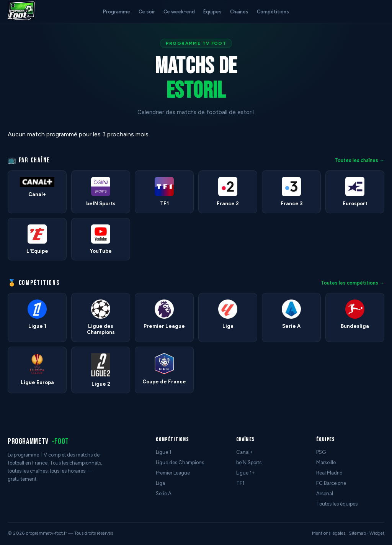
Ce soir (147, 12)
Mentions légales (329, 533)
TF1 (240, 483)
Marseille (326, 462)
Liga (160, 483)
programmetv (38, 441)
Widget (377, 533)
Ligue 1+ (246, 473)
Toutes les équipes (337, 504)
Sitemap (357, 533)
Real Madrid (329, 473)
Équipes (212, 12)
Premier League (173, 473)
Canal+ (245, 452)
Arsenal (325, 493)
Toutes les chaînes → (359, 160)
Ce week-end (179, 12)
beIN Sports (249, 462)
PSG (321, 452)
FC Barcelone (331, 483)
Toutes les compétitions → (353, 283)
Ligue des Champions (180, 462)
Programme (117, 12)
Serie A (164, 493)
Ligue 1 (163, 452)
